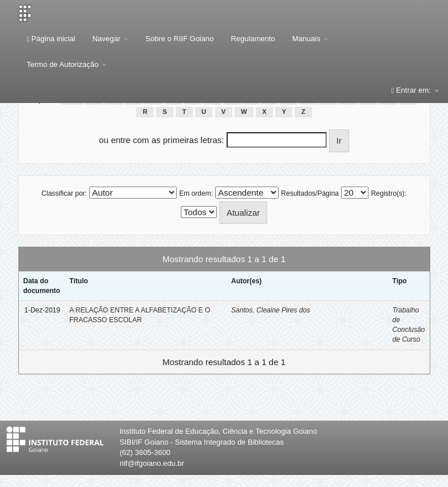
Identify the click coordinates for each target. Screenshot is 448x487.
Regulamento (253, 39)
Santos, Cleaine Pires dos (271, 310)
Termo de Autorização (67, 64)
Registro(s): (388, 193)
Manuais (310, 39)
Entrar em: (415, 90)
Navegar (110, 39)
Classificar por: (64, 193)
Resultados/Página (310, 193)
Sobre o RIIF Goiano (179, 39)
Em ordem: (196, 193)
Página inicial (51, 39)
